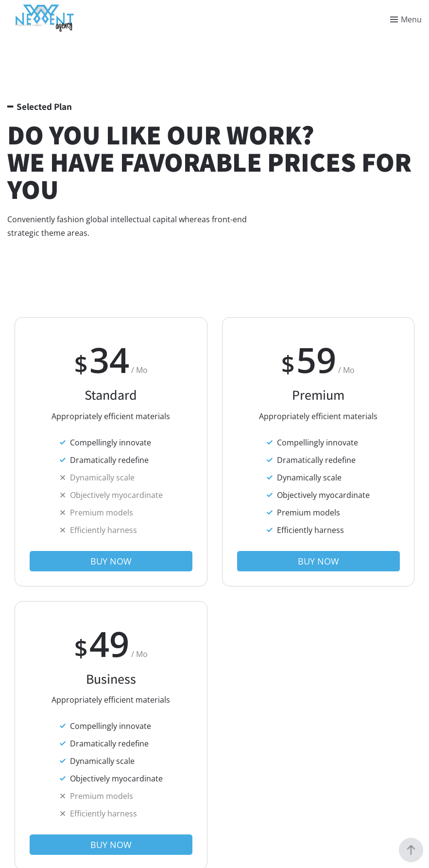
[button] (111, 561)
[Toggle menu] (406, 19)
